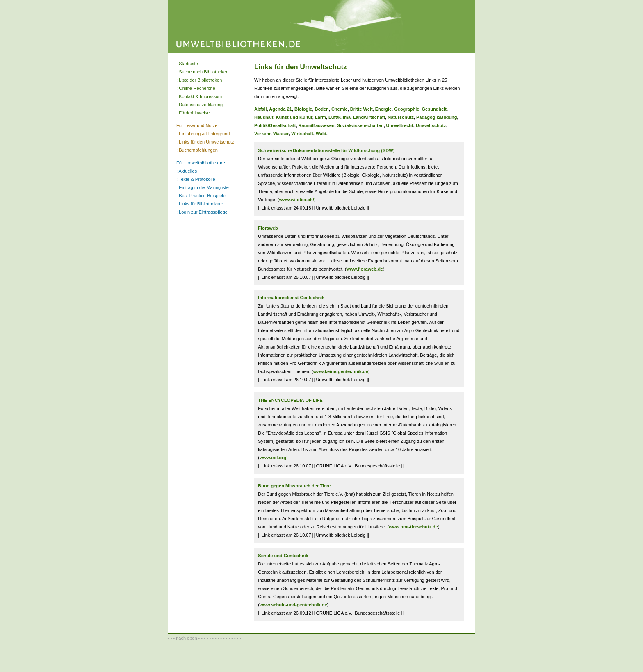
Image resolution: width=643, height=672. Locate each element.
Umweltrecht (400, 125)
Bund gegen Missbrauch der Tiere (294, 486)
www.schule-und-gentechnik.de (293, 605)
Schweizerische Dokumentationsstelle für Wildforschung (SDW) (326, 150)
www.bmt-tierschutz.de (413, 527)
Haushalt (264, 117)
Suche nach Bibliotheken (204, 72)
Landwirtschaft (369, 117)
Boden (322, 109)
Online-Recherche (197, 88)
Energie (383, 109)
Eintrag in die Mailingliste (204, 187)
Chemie (340, 109)
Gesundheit (434, 109)
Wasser (281, 134)
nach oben (186, 638)
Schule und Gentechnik (283, 556)
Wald (321, 134)
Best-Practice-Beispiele (202, 196)
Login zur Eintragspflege (203, 212)
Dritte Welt (361, 109)
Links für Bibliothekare (201, 204)
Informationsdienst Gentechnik (291, 298)
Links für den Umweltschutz (206, 142)
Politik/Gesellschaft (275, 125)
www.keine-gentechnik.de (341, 371)
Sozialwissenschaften (360, 125)
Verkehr (262, 134)
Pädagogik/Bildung (437, 117)
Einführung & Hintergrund (204, 134)
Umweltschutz (431, 125)
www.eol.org (273, 458)
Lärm (320, 117)
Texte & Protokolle (197, 179)
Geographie (407, 109)
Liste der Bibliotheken (200, 80)
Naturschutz (401, 117)
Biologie (303, 109)
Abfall (261, 109)
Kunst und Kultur (294, 117)
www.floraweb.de (365, 269)
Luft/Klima (340, 117)
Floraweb (268, 228)
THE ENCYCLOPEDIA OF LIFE (290, 400)
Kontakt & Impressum (200, 96)
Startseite (188, 64)
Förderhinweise (194, 113)
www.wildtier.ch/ (297, 200)
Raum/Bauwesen (317, 125)
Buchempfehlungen (198, 150)
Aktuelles (188, 171)
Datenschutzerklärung (201, 105)
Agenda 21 (280, 109)
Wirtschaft (302, 134)
